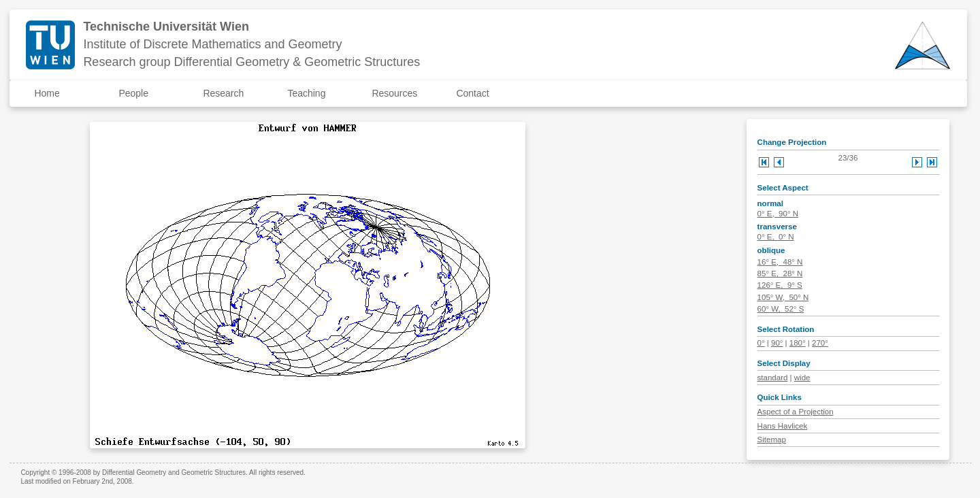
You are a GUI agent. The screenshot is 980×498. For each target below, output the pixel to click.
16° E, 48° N (780, 262)
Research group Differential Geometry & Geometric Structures (251, 62)
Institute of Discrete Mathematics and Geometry (212, 44)
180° (798, 343)
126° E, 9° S (780, 285)
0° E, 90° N (778, 214)
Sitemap (772, 439)
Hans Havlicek (783, 426)
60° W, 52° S (781, 309)
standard (773, 378)
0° (761, 343)
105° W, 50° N (783, 297)
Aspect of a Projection (796, 412)
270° (820, 343)
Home (47, 93)
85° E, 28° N (780, 273)
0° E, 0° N (776, 237)
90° (777, 343)
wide (802, 378)
